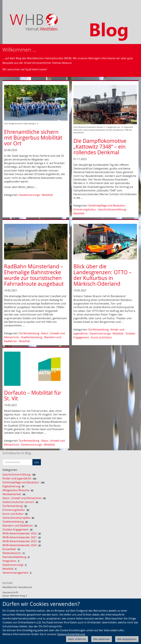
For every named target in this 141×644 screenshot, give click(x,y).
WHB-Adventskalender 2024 (20, 545)
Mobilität (47, 195)
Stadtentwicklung (32, 337)
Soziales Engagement (15, 529)
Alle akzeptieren (127, 639)
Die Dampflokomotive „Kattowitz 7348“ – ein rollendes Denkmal (100, 147)
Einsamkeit (9, 549)
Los (37, 462)
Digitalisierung (11, 486)
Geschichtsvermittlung (112, 209)
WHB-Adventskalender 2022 (20, 533)
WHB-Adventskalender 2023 (20, 541)
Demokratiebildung (14, 557)
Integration (9, 561)
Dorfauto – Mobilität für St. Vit (33, 395)
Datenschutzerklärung (71, 634)
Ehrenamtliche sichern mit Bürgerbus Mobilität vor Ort (33, 138)
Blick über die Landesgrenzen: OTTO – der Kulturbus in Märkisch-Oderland (102, 275)
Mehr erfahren (77, 639)
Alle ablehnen (102, 639)
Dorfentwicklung (29, 333)
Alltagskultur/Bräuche (16, 490)
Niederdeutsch (12, 553)
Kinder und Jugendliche (17, 478)
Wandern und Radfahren (18, 526)
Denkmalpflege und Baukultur (107, 206)
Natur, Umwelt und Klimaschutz (22, 498)
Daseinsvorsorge (29, 195)
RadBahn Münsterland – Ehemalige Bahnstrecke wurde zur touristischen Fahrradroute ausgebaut (34, 275)
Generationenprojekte (16, 518)
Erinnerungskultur (85, 209)
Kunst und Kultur (101, 337)
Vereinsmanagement (15, 573)
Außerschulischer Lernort (18, 502)
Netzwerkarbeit (12, 494)
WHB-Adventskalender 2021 (20, 537)
